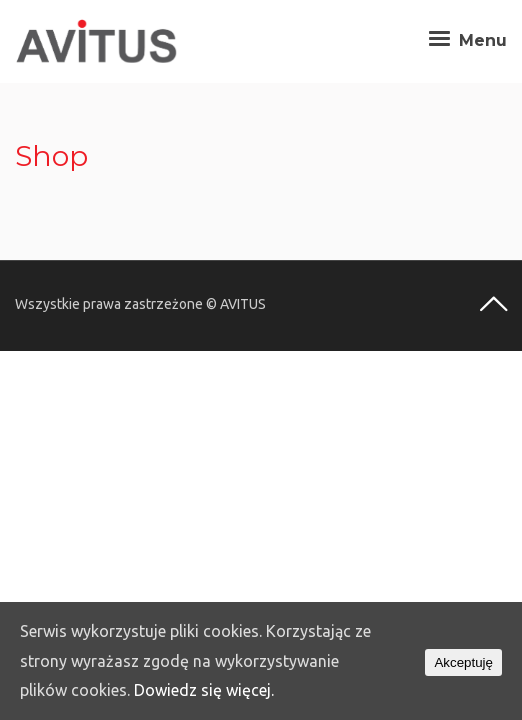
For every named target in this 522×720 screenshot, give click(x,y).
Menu (465, 40)
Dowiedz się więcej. (204, 690)
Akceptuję (463, 662)
